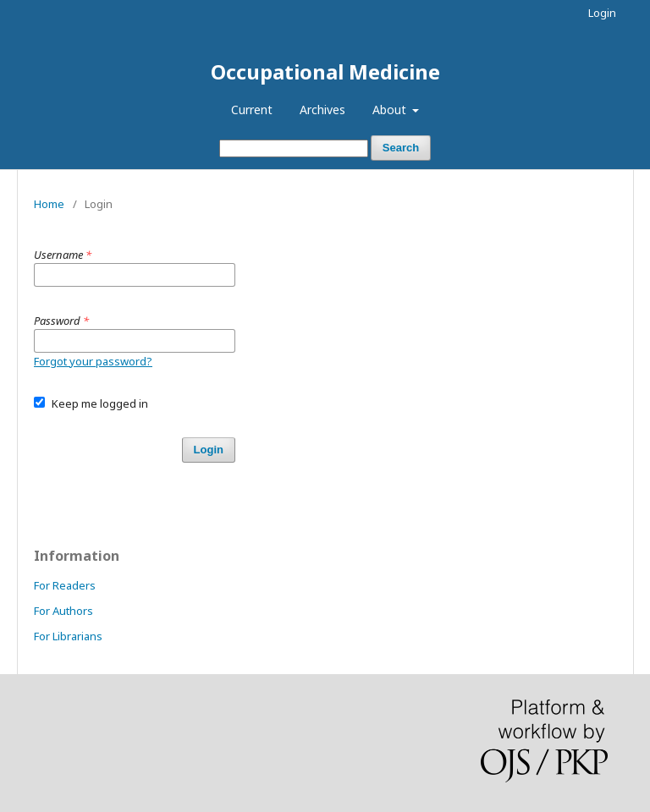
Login (602, 13)
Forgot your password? (93, 361)
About (391, 110)
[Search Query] (294, 148)
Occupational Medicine (325, 71)
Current (252, 110)
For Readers (65, 585)
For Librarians (68, 636)
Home (49, 204)
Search (401, 148)
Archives (322, 110)
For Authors (63, 611)
